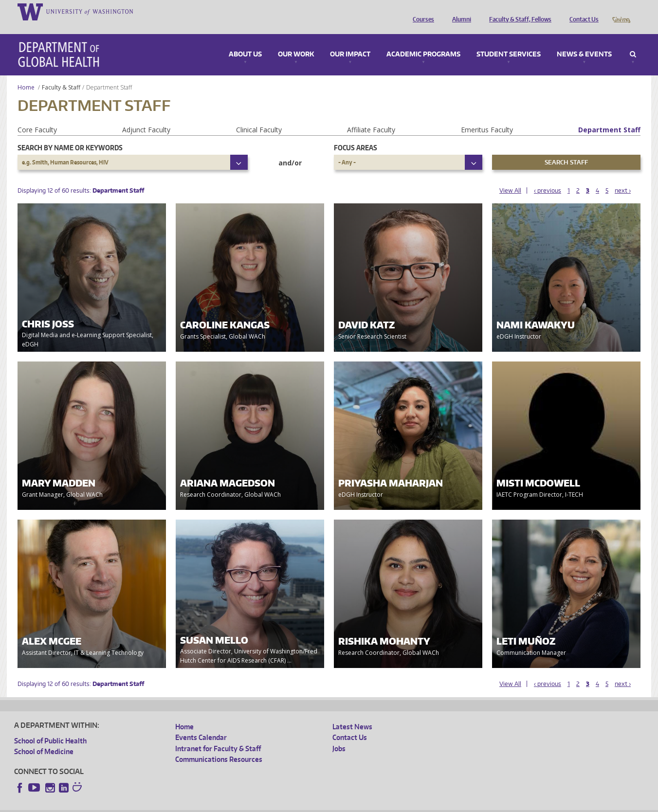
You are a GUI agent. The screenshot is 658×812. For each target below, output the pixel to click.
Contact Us (582, 11)
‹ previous (548, 177)
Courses (421, 11)
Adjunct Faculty (146, 116)
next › (623, 177)
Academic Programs (423, 41)
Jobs (339, 735)
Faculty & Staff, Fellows (518, 11)
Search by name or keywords (70, 134)
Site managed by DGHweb (240, 804)
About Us (245, 41)
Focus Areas (356, 134)
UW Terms (183, 804)
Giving (621, 11)
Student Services (509, 41)
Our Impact (350, 41)
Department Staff (609, 116)
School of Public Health (50, 727)
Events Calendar (201, 724)
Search (633, 41)
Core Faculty (37, 116)
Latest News (352, 713)
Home (26, 74)
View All (510, 177)
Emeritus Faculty (487, 116)
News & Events (584, 41)
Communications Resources (219, 746)
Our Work (296, 41)
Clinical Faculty (259, 116)
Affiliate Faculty (371, 116)
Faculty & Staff (61, 74)
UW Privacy (143, 804)
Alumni (459, 11)
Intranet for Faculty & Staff (218, 735)
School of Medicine (44, 738)
